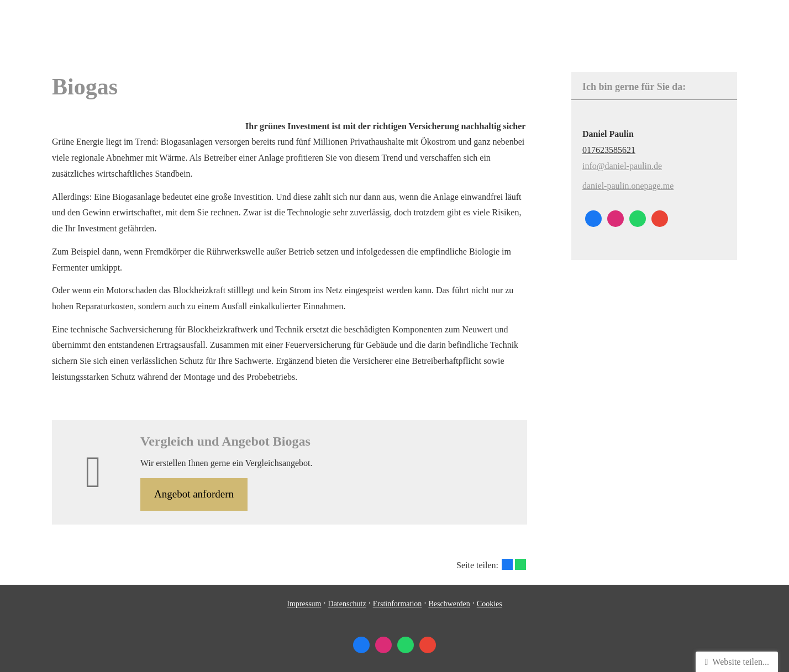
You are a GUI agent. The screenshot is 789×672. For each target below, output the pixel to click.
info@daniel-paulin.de (622, 166)
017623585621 (609, 150)
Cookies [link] (490, 604)
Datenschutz (347, 604)
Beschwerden (449, 604)
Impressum (304, 604)
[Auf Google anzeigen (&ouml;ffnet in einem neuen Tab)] (660, 219)
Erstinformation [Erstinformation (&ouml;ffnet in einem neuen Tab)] (398, 604)
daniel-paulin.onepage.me (628, 186)
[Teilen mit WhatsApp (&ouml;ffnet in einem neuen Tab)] (520, 564)
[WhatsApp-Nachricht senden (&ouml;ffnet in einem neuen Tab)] (638, 219)
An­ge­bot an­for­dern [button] (194, 494)
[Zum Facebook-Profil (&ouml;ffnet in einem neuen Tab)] (593, 219)
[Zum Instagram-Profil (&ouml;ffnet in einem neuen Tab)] (616, 219)
